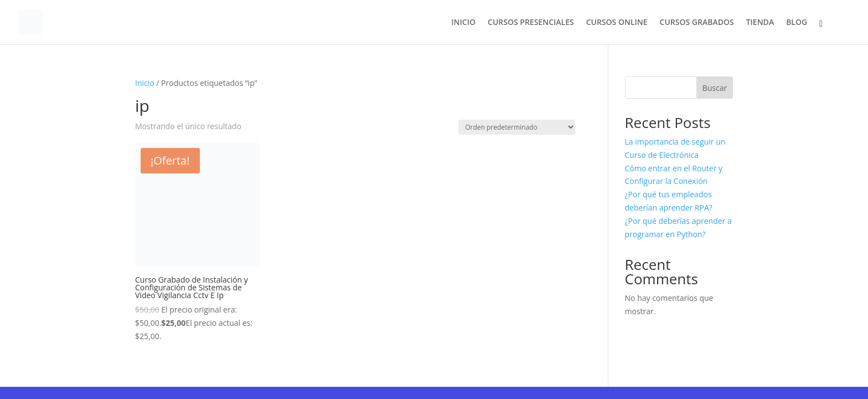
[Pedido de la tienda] (517, 127)
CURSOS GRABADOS (697, 23)
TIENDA (760, 23)
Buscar (715, 88)
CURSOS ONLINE (617, 23)
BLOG (797, 23)
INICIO (463, 23)
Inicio (145, 83)
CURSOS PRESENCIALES (531, 23)
